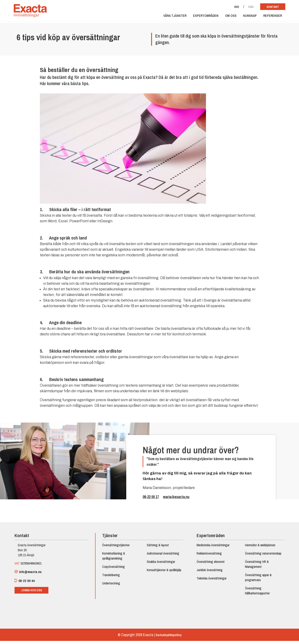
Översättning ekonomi (210, 564)
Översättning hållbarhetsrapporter (256, 593)
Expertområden (203, 17)
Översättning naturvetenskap (262, 556)
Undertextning (112, 585)
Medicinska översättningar (212, 547)
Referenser (270, 17)
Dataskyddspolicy (169, 638)
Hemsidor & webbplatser (259, 547)
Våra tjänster (172, 17)
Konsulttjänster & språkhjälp (164, 572)
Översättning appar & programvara (257, 580)
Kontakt (270, 7)
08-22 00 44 (27, 583)
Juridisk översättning (209, 572)
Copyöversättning (114, 569)
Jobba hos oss (34, 593)
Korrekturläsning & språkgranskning (114, 558)
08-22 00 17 (151, 498)
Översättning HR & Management (255, 566)
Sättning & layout (158, 547)
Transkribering (112, 577)
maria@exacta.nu (176, 498)
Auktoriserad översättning (163, 556)
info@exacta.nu (31, 574)
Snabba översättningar (161, 564)
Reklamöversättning (209, 556)
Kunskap (247, 17)
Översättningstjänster (117, 547)
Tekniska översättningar (211, 580)
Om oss (228, 17)
